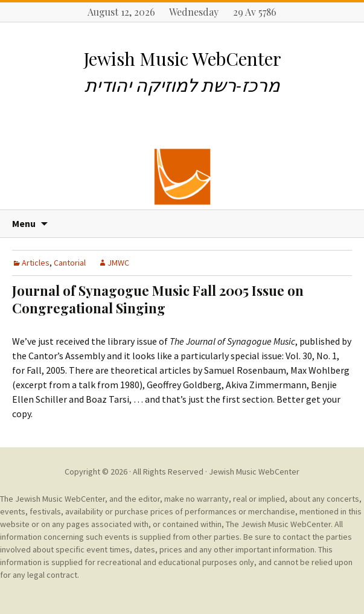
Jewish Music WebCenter (254, 472)
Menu (24, 223)
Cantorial (70, 263)
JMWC (118, 263)
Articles (36, 263)
